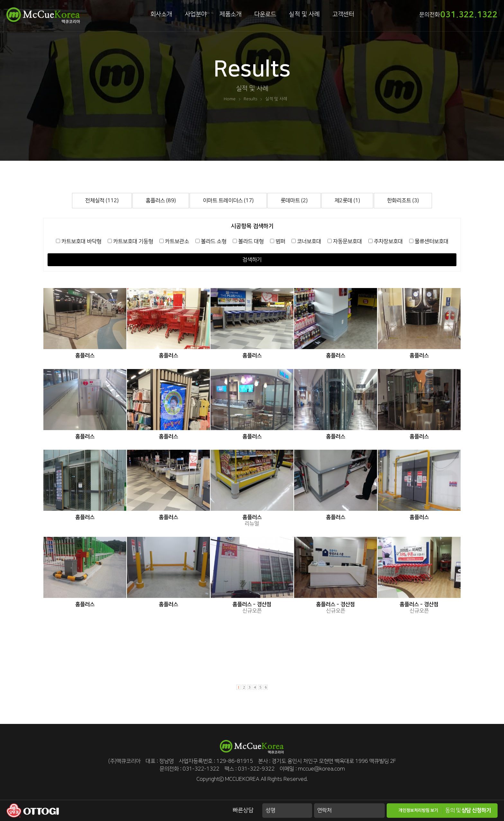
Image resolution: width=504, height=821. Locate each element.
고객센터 (343, 14)
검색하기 (252, 260)
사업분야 (196, 14)
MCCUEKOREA (242, 779)
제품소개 (230, 14)
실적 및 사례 (304, 14)
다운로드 (265, 14)
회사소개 (161, 14)
